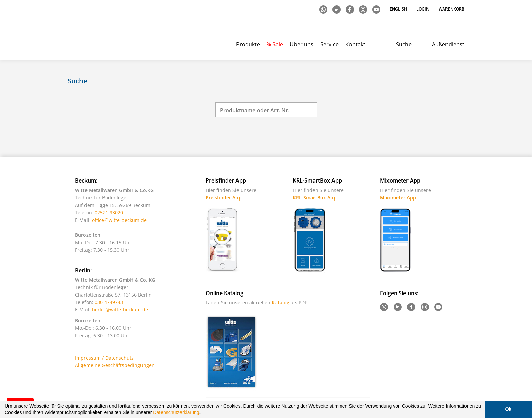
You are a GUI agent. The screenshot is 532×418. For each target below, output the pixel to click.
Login (423, 9)
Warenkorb (452, 9)
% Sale (275, 44)
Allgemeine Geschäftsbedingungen (115, 365)
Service (329, 44)
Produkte (248, 44)
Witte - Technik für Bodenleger (96, 31)
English (399, 9)
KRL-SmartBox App (315, 198)
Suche (404, 44)
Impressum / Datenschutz (104, 358)
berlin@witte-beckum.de (120, 310)
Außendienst (448, 44)
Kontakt (355, 44)
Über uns (302, 44)
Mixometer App (398, 198)
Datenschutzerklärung (176, 412)
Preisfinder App (224, 198)
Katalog (281, 302)
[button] (203, 413)
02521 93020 (109, 213)
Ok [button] (508, 409)
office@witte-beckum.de (119, 220)
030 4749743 (109, 302)
